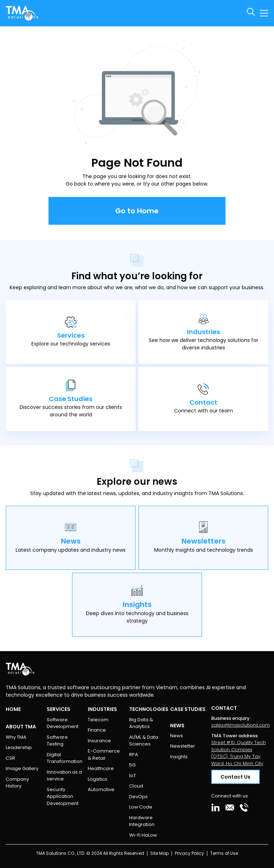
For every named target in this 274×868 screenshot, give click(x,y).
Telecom (98, 720)
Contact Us (235, 777)
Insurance (99, 741)
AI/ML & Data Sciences (144, 741)
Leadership (19, 747)
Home (13, 709)
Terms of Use (224, 853)
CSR (10, 758)
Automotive (101, 789)
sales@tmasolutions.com (240, 725)
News (177, 736)
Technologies (149, 709)
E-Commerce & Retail (104, 755)
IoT (133, 776)
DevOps (138, 797)
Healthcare (101, 768)
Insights (179, 757)
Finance (97, 730)
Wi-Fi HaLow (143, 835)
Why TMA (16, 737)
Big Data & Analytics (141, 723)
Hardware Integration (142, 821)
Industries (102, 709)
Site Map (159, 853)
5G (132, 765)
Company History (17, 783)
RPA (134, 755)
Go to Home (137, 211)
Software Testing (57, 741)
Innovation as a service (64, 776)
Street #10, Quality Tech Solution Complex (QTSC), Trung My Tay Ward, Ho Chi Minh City (239, 753)
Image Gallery (22, 768)
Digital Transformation (65, 758)
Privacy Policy (189, 853)
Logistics (98, 779)
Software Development (63, 723)
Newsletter (183, 746)
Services (59, 709)
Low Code (141, 807)
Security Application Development (63, 796)
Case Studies (188, 709)
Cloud (136, 786)
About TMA (21, 727)
